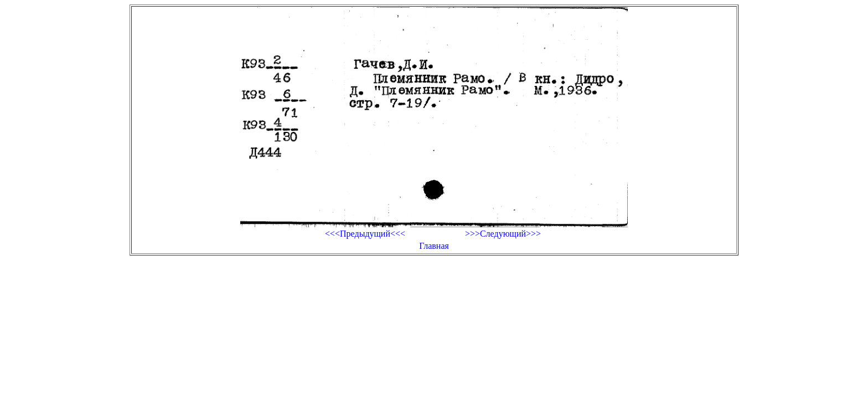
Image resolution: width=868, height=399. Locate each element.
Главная (434, 246)
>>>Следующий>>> (503, 234)
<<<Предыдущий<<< (365, 234)
